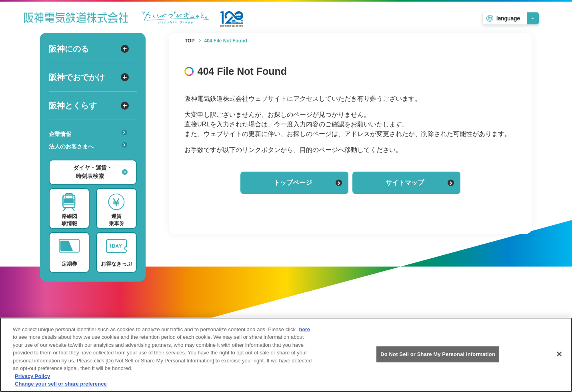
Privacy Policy (32, 383)
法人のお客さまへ (88, 146)
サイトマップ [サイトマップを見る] (420, 183)
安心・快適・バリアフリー (91, 159)
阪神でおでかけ (89, 77)
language (508, 18)
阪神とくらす (89, 106)
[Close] (559, 361)
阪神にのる (89, 49)
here (305, 336)
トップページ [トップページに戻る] (308, 183)
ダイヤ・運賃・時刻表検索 (100, 172)
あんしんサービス (91, 158)
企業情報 (88, 133)
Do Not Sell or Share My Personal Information (438, 361)
